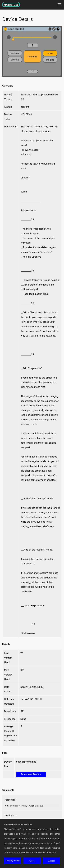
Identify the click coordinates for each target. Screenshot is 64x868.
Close (32, 861)
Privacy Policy (13, 861)
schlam (25, 107)
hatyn (30, 806)
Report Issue (38, 806)
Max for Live (11, 5)
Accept (51, 861)
